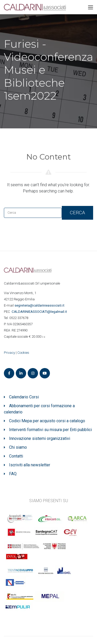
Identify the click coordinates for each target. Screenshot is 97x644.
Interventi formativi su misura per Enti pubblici (50, 430)
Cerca (77, 213)
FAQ (13, 474)
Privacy (9, 353)
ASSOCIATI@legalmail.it (40, 312)
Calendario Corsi (24, 397)
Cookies (23, 353)
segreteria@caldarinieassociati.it (40, 305)
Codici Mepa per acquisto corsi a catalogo (47, 421)
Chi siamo (18, 447)
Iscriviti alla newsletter (30, 465)
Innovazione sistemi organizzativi (40, 438)
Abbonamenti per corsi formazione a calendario (39, 409)
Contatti (16, 456)
